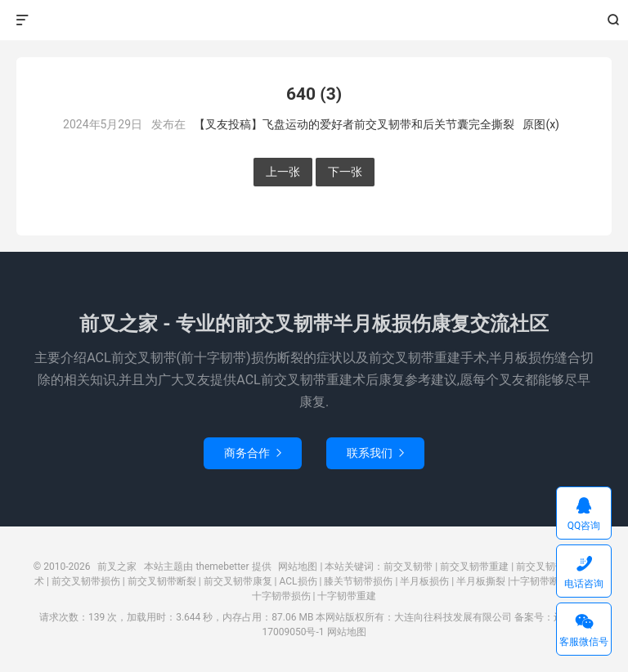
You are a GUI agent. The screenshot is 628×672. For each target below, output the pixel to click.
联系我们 (375, 453)
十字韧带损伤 (281, 596)
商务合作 (253, 453)
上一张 (283, 172)
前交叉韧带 (408, 567)
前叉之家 (314, 20)
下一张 (345, 172)
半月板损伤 (424, 581)
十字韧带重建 (347, 596)
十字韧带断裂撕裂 (549, 581)
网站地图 (298, 567)
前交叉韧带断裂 (162, 581)
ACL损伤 (298, 581)
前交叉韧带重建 (474, 567)
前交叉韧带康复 (238, 581)
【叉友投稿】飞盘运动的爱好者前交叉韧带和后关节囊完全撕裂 (354, 124)
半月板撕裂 (481, 581)
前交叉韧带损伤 (86, 581)
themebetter (222, 567)
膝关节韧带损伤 (358, 581)
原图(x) (541, 124)
